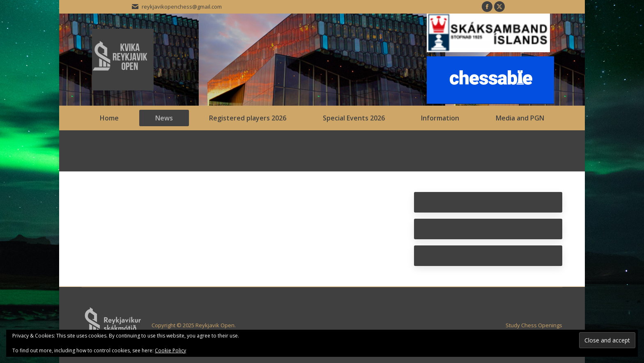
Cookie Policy (170, 350)
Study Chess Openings (534, 325)
